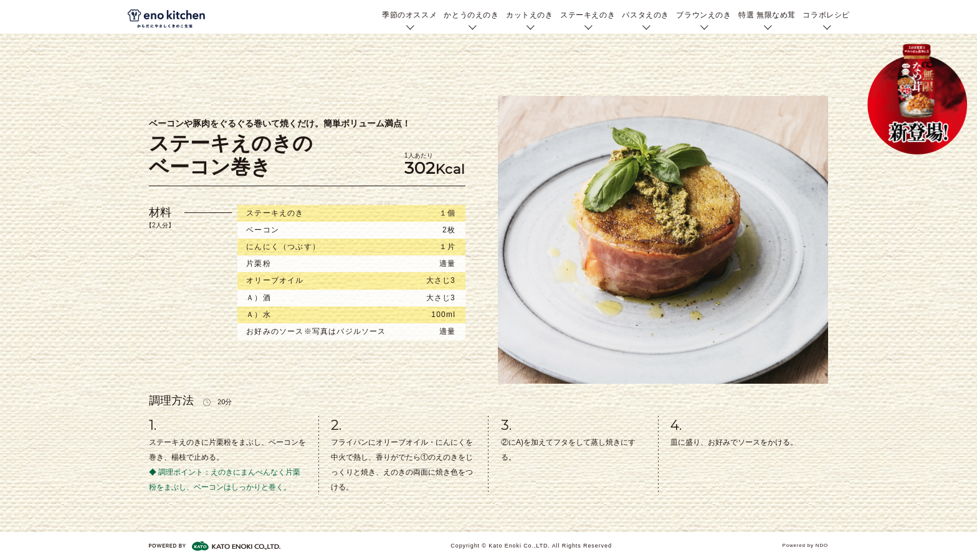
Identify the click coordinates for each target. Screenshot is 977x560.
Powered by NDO (805, 545)
